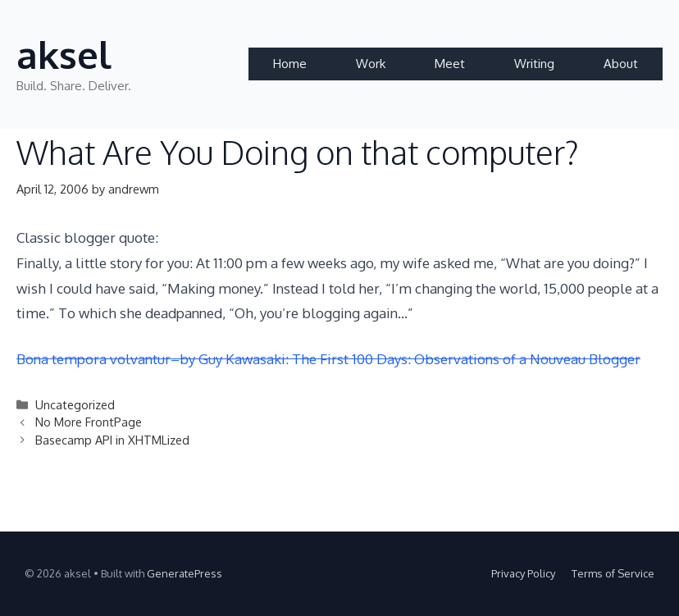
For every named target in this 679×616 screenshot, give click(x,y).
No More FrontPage (89, 422)
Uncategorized (75, 404)
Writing (534, 64)
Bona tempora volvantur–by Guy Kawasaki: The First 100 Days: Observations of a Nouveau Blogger (328, 359)
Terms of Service (613, 573)
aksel (64, 55)
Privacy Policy (523, 573)
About (621, 64)
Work (371, 64)
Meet (450, 64)
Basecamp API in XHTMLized (112, 440)
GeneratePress (185, 573)
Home (290, 64)
